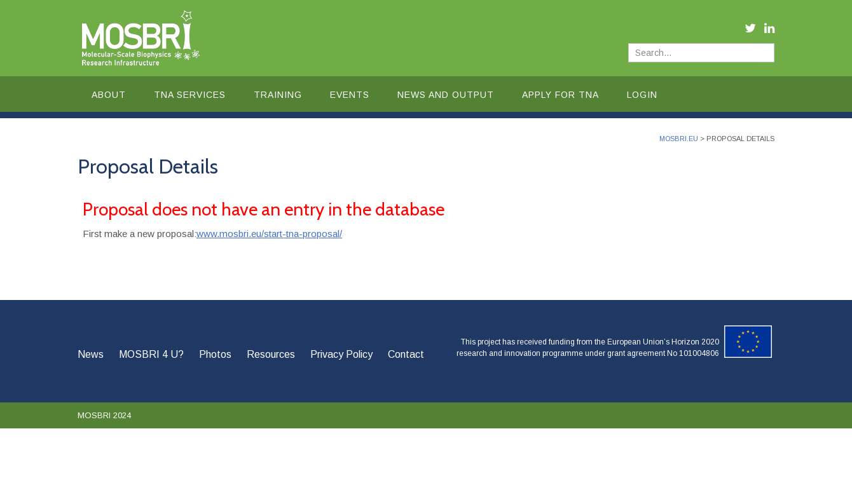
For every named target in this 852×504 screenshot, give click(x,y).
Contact (406, 354)
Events (350, 95)
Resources (271, 354)
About (109, 95)
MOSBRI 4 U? (151, 354)
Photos (215, 354)
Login (642, 95)
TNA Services (190, 95)
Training (278, 95)
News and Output (446, 95)
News (91, 354)
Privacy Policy (341, 354)
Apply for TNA (560, 95)
